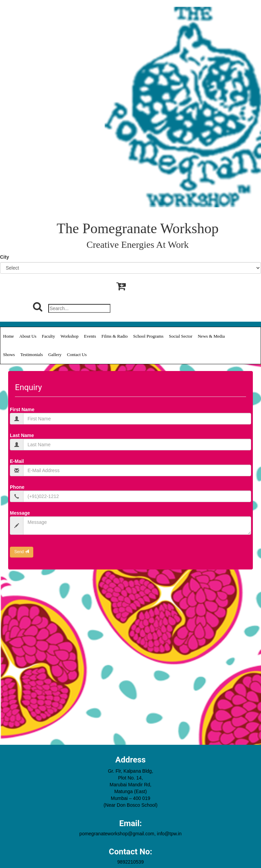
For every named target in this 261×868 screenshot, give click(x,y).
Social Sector (181, 336)
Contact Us (77, 355)
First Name (22, 409)
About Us (28, 336)
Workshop (69, 336)
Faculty (48, 336)
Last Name (22, 435)
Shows (9, 355)
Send (22, 552)
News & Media (211, 336)
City (4, 257)
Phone (17, 487)
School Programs (148, 336)
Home (8, 336)
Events (90, 336)
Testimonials (32, 355)
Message (20, 513)
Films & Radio (115, 336)
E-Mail (17, 461)
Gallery (55, 355)
